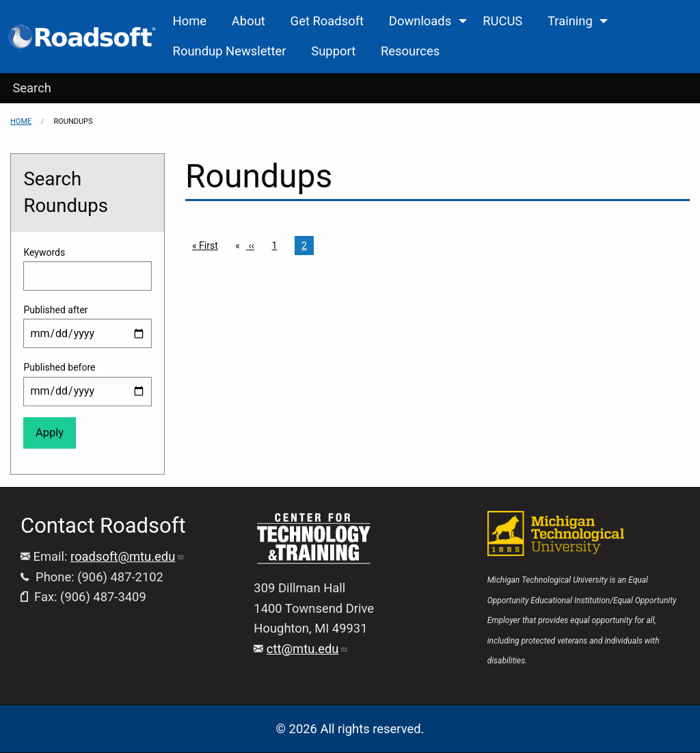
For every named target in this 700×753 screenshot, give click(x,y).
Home (21, 121)
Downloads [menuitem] (420, 21)
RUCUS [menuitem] (502, 21)
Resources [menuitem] (410, 51)
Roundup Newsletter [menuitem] (230, 51)
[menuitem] (83, 37)
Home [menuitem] (190, 21)
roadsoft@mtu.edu (127, 556)
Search (32, 88)
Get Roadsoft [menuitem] (327, 21)
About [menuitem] (248, 21)
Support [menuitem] (333, 51)
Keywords (44, 252)
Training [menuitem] (570, 21)
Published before (59, 367)
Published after (55, 310)
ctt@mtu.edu (308, 649)
